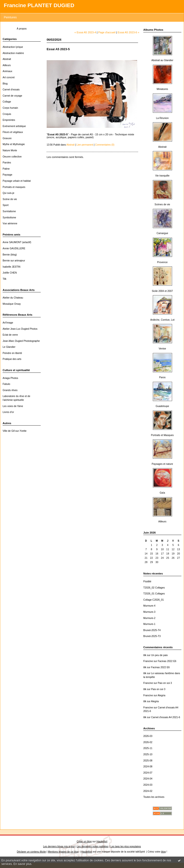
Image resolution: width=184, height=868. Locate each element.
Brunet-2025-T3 (152, 636)
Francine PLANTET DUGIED (39, 5)
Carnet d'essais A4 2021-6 (166, 717)
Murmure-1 (149, 624)
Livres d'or (8, 412)
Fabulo (6, 384)
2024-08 (148, 767)
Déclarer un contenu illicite (31, 852)
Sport (6, 205)
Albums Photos (153, 30)
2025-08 (148, 761)
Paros (162, 377)
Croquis (7, 114)
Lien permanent (85, 145)
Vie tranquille (162, 176)
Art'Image (8, 323)
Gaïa (162, 493)
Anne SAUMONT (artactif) (17, 242)
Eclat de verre (10, 335)
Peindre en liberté (12, 353)
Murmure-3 (149, 612)
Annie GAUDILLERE (14, 248)
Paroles (7, 163)
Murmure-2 (149, 618)
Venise (162, 349)
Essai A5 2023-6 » (128, 32)
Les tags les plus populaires (126, 846)
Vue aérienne (10, 223)
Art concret (9, 77)
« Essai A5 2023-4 (85, 32)
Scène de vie (10, 199)
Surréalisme (9, 211)
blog (164, 852)
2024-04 (148, 779)
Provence (162, 262)
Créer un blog (84, 841)
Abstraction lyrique (13, 47)
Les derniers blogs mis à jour (59, 846)
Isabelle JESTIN (12, 267)
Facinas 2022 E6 (167, 661)
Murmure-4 (149, 606)
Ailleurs (7, 65)
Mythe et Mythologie (14, 144)
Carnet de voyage (12, 96)
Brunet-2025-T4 (152, 630)
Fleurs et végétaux (13, 132)
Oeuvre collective (12, 157)
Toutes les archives (154, 797)
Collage (7, 102)
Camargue (162, 233)
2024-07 (148, 773)
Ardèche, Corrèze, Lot (162, 320)
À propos (22, 29)
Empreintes (9, 120)
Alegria (161, 695)
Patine (6, 169)
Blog (5, 84)
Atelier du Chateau (13, 298)
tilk (145, 655)
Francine (148, 661)
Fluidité (147, 581)
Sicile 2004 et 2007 (162, 291)
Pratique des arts (12, 359)
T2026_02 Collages (154, 588)
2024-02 (148, 791)
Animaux (7, 71)
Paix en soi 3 (165, 683)
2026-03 (148, 736)
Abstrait (7, 59)
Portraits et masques (14, 187)
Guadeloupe (162, 406)
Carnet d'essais (11, 90)
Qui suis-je (8, 193)
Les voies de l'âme (13, 406)
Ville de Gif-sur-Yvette (15, 431)
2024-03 (148, 785)
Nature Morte (10, 150)
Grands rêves (10, 390)
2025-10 (148, 754)
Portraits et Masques (162, 435)
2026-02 (148, 742)
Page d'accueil (107, 32)
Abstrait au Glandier (162, 60)
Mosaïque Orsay (12, 304)
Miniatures (162, 89)
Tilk (5, 279)
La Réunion (162, 118)
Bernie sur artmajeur (14, 261)
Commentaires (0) (105, 145)
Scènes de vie (162, 204)
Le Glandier (9, 347)
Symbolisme (9, 218)
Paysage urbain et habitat (17, 181)
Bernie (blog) (10, 255)
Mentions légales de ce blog (63, 852)
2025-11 (148, 748)
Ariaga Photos (10, 378)
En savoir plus (22, 864)
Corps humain (10, 108)
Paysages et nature (162, 464)
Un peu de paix (159, 655)
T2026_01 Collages (154, 594)
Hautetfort (102, 841)
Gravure (7, 138)
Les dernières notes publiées (92, 846)
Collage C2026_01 (154, 600)
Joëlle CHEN (10, 273)
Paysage (7, 175)
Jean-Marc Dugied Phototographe (21, 341)
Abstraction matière (13, 53)
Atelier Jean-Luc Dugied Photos (20, 329)
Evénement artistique (14, 126)
